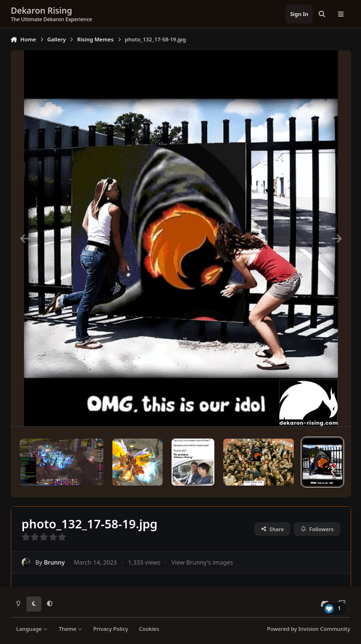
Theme (71, 629)
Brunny (54, 562)
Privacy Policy (110, 629)
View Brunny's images (202, 562)
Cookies (149, 629)
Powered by (309, 629)
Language (32, 629)
